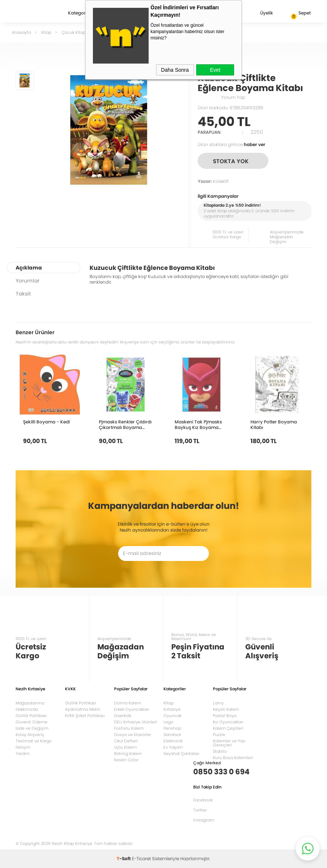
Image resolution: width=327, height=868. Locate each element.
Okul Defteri (126, 741)
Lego (168, 722)
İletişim (23, 747)
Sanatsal (172, 735)
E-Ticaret (141, 859)
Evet (215, 70)
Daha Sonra (175, 70)
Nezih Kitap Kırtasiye (37, 13)
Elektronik (173, 741)
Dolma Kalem (128, 703)
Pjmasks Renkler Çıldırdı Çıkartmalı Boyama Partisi (125, 425)
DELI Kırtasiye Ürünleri (136, 722)
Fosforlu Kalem (129, 728)
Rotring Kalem (128, 754)
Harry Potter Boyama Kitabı (274, 425)
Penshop (172, 728)
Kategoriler (80, 13)
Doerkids (123, 716)
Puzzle (219, 735)
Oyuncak (172, 716)
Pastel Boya (225, 716)
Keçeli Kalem (226, 709)
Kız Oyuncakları (228, 722)
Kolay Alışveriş (30, 735)
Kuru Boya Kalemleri (233, 758)
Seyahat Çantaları (182, 754)
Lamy (218, 703)
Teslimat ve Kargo (34, 741)
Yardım (23, 754)
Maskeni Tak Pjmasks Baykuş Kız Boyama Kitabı (198, 425)
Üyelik (261, 14)
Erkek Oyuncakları (132, 709)
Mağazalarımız (30, 703)
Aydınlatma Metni (83, 709)
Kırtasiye (172, 709)
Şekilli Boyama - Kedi (46, 422)
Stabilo (220, 751)
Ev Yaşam (173, 747)
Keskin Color (126, 760)
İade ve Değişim (32, 728)
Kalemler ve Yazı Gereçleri (229, 743)
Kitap (169, 703)
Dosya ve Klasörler (133, 735)
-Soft (124, 859)
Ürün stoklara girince (232, 144)
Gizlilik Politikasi (81, 703)
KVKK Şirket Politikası (85, 716)
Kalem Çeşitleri (228, 728)
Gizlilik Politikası (31, 716)
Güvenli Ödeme (32, 722)
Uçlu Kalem (125, 747)
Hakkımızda (27, 709)
